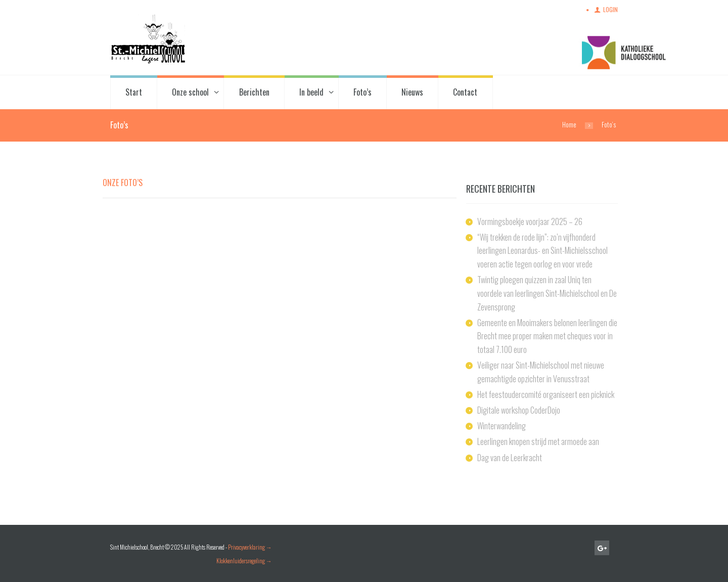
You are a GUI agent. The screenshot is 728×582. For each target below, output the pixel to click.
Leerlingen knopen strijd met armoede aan (538, 441)
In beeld (311, 92)
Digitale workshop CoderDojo (519, 410)
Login (610, 9)
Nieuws (412, 92)
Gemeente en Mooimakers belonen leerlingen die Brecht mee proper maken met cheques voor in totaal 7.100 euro (547, 336)
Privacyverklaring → (250, 547)
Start (134, 92)
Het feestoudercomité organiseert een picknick (546, 394)
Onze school (190, 92)
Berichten (254, 92)
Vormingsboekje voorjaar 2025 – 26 (530, 221)
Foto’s (362, 92)
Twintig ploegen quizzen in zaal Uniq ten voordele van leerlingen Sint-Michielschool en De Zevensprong (547, 293)
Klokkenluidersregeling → (244, 561)
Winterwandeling (502, 426)
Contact (465, 92)
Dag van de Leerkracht (510, 458)
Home (569, 125)
